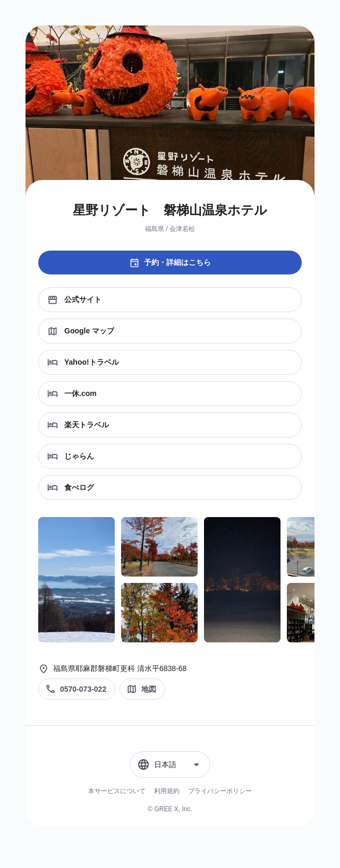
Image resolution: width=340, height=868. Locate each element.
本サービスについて (117, 791)
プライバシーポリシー (220, 791)
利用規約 (167, 791)
